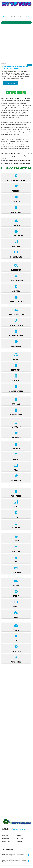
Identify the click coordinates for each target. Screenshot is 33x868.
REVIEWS (19, 835)
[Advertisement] (16, 11)
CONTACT (19, 842)
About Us (5, 835)
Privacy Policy (21, 839)
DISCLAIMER (6, 839)
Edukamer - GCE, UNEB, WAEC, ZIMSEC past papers (16, 68)
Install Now (10, 83)
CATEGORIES (6, 842)
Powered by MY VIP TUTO (20, 830)
